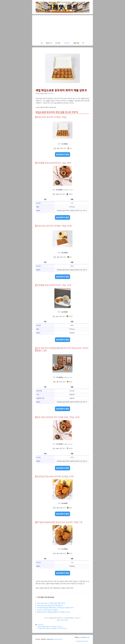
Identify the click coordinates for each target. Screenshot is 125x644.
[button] (83, 43)
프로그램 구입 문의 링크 (82, 641)
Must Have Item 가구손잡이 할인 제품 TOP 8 (51, 603)
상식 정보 (58, 43)
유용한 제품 (76, 43)
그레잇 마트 (67, 43)
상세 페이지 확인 (62, 154)
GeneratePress (58, 639)
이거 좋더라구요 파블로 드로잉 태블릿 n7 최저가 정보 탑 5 (52, 628)
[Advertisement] (62, 27)
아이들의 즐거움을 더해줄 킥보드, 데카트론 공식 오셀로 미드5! (55, 608)
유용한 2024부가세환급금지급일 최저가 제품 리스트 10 (54, 612)
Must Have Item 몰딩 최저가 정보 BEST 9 (50, 605)
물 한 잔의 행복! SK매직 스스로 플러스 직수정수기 (50, 627)
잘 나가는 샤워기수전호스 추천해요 (47, 610)
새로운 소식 (49, 43)
